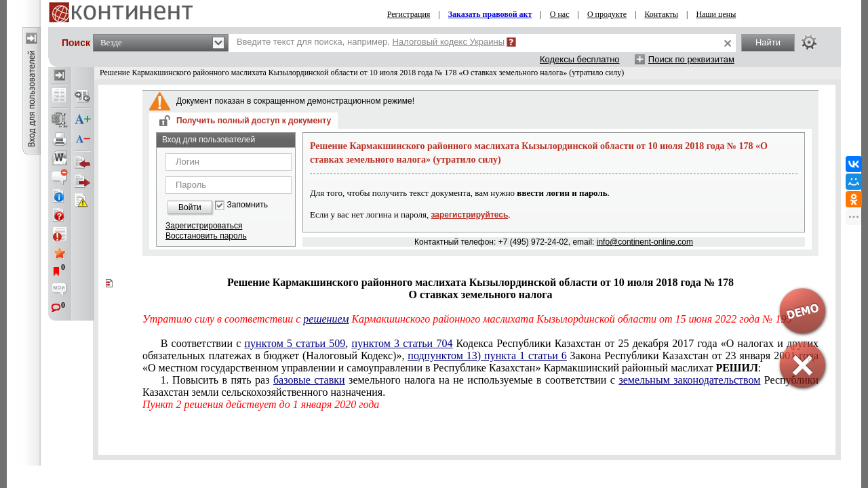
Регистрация (409, 14)
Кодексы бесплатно (580, 59)
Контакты (661, 14)
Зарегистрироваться (204, 226)
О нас (560, 14)
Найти (768, 42)
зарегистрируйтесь (470, 215)
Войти (190, 207)
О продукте (607, 14)
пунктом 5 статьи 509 (295, 343)
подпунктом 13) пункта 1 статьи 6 (487, 355)
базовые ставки (309, 380)
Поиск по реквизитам (691, 59)
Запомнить (248, 205)
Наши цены (716, 14)
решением (326, 319)
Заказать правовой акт (490, 14)
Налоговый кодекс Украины (449, 42)
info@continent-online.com (645, 242)
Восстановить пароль (206, 236)
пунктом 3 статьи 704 (402, 343)
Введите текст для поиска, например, (371, 42)
